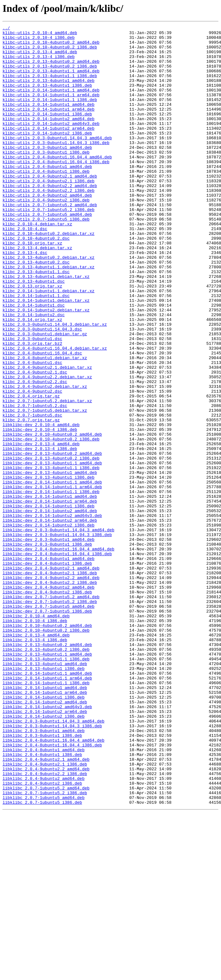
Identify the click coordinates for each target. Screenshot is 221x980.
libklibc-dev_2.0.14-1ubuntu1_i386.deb (49, 602)
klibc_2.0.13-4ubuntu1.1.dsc (36, 321)
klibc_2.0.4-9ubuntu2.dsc (32, 465)
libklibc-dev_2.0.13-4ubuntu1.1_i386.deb (51, 556)
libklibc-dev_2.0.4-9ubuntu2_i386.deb (47, 706)
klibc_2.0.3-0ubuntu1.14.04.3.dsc (42, 390)
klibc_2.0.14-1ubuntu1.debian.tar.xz (46, 356)
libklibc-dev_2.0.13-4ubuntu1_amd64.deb (50, 562)
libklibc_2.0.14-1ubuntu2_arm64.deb (45, 849)
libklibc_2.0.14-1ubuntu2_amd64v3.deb (47, 843)
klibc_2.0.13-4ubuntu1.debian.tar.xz (46, 327)
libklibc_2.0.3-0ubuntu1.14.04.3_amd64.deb (53, 860)
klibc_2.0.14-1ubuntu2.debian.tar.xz (46, 367)
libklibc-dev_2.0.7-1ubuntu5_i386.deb (47, 729)
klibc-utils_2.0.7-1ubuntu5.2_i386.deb (49, 247)
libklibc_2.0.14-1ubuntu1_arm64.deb (45, 826)
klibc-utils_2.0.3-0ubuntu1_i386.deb (46, 178)
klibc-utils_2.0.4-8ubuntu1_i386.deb (46, 201)
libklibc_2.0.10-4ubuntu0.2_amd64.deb (47, 746)
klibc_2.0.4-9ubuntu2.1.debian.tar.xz (47, 436)
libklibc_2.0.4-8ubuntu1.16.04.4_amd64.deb (53, 883)
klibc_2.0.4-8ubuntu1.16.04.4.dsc (42, 419)
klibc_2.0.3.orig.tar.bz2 (32, 407)
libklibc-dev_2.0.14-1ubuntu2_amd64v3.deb (52, 614)
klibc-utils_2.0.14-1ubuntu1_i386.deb (47, 132)
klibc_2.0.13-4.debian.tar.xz (37, 293)
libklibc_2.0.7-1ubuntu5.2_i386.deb (45, 947)
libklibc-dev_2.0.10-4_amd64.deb (41, 505)
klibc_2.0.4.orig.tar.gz (31, 470)
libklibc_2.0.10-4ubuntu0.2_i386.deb (46, 751)
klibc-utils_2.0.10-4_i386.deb (39, 40)
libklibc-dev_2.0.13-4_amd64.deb (41, 528)
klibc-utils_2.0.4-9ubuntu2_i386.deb (46, 235)
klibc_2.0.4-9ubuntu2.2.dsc (35, 453)
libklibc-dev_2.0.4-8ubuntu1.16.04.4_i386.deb (57, 660)
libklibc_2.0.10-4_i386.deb (35, 740)
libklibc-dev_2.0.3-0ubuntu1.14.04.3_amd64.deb (58, 631)
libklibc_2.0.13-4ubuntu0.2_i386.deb (46, 774)
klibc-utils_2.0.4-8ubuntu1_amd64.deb (47, 195)
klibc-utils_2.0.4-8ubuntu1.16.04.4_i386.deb (56, 189)
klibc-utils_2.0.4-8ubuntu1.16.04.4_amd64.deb (57, 184)
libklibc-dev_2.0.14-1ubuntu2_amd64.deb (50, 608)
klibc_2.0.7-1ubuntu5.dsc (32, 493)
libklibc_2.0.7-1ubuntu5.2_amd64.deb (46, 941)
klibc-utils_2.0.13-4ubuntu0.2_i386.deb (50, 75)
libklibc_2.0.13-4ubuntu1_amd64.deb (45, 792)
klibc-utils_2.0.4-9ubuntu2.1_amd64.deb (50, 207)
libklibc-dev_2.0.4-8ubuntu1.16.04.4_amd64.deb (58, 654)
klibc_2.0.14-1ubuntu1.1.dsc (36, 350)
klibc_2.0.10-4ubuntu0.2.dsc (36, 281)
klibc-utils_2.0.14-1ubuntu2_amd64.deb (49, 138)
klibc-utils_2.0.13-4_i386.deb (39, 63)
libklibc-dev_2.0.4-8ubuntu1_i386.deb (47, 671)
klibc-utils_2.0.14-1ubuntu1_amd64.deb (49, 120)
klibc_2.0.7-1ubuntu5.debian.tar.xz (45, 488)
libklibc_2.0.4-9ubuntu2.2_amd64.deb (46, 918)
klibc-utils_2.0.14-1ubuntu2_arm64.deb (49, 149)
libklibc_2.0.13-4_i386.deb (35, 763)
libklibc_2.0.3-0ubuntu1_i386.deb (42, 878)
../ (6, 29)
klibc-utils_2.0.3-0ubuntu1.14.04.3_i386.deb (56, 166)
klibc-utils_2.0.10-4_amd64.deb (40, 34)
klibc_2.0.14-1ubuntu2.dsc (34, 373)
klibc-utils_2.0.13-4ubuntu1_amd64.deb (49, 92)
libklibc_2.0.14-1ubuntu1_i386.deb (43, 832)
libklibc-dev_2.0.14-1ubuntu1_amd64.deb (50, 591)
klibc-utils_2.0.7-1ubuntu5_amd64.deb (47, 252)
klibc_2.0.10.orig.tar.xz (32, 287)
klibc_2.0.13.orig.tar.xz (32, 338)
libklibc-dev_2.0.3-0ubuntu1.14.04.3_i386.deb (57, 637)
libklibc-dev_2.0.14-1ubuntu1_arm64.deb (50, 597)
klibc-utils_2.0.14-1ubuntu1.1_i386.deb (50, 115)
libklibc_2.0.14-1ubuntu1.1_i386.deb (46, 815)
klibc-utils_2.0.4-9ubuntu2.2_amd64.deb (50, 218)
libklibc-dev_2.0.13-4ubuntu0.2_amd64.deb (52, 539)
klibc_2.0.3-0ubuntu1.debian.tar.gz (45, 396)
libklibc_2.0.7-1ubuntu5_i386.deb (42, 958)
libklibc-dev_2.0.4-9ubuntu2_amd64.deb (49, 700)
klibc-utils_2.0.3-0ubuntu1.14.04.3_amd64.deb (57, 161)
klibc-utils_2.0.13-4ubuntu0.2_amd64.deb (51, 69)
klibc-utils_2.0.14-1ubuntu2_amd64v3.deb (51, 143)
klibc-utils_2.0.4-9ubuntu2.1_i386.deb (49, 212)
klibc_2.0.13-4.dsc (25, 298)
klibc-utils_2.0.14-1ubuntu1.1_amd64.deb (51, 103)
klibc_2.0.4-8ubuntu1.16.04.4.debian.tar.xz (55, 413)
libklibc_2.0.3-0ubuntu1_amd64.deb (43, 872)
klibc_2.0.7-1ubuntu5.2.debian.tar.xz (47, 476)
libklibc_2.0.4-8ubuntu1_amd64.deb (43, 895)
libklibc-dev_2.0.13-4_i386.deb (40, 534)
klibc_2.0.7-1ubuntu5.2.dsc (35, 482)
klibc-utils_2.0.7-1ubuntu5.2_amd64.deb (50, 241)
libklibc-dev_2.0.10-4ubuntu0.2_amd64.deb (52, 516)
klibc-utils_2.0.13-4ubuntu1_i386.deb (47, 98)
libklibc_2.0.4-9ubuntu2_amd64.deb (43, 929)
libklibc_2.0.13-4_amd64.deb (36, 757)
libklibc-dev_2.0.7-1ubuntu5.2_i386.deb (50, 717)
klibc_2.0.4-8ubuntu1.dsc (32, 430)
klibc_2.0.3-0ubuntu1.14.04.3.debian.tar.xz (55, 384)
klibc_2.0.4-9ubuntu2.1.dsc (35, 442)
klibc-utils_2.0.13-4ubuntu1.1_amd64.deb (51, 80)
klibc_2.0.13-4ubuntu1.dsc (34, 333)
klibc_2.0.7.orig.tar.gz (31, 499)
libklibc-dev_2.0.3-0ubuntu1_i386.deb (47, 648)
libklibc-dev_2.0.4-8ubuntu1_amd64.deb (49, 665)
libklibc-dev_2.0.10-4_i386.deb (40, 511)
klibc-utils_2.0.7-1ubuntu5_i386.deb (46, 258)
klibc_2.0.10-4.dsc (25, 270)
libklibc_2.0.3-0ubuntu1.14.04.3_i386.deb (52, 866)
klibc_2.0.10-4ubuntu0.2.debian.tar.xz (49, 275)
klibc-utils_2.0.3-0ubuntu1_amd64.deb (47, 172)
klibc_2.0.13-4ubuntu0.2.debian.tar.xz (49, 304)
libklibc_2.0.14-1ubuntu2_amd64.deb (45, 838)
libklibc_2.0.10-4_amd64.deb (36, 734)
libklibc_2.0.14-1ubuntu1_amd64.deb (45, 820)
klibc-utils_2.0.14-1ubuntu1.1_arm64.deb (51, 109)
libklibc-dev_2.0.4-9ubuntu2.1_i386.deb (50, 683)
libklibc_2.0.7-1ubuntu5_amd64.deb (43, 952)
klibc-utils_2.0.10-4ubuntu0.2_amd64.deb (51, 46)
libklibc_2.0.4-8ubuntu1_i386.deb (42, 901)
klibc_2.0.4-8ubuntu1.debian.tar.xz (45, 425)
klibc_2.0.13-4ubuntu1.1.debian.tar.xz (49, 316)
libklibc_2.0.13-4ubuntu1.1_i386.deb (46, 786)
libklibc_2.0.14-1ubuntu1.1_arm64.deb (47, 809)
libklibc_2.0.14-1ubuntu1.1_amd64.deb (47, 803)
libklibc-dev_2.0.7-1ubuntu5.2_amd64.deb (51, 711)
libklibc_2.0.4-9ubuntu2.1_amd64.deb (46, 906)
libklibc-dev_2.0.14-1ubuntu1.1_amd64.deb (52, 574)
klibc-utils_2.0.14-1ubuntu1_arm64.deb (49, 126)
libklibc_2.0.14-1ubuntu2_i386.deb (43, 855)
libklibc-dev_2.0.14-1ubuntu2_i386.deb (49, 625)
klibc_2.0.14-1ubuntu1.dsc (34, 361)
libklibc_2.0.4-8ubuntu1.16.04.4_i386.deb (52, 889)
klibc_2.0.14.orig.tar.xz (32, 379)
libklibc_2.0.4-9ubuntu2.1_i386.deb (45, 912)
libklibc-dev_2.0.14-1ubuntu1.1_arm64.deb (52, 579)
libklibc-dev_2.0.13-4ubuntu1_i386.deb (49, 568)
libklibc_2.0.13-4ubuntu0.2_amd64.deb (47, 769)
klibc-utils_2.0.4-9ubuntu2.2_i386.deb (49, 224)
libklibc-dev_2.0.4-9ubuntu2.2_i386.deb (50, 694)
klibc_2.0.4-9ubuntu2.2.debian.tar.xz (47, 447)
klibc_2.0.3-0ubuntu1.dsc (32, 402)
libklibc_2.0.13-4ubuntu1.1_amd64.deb (47, 780)
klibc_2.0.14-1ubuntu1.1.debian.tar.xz (49, 344)
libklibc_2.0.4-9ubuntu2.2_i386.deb (45, 924)
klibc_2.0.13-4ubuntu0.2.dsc (36, 310)
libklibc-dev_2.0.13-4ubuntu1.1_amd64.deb (52, 551)
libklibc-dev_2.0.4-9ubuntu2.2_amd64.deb (51, 688)
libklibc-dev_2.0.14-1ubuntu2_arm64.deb (50, 620)
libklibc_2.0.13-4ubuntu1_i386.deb (43, 797)
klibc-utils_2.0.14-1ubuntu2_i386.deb (47, 155)
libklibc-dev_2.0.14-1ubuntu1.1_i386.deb (51, 585)
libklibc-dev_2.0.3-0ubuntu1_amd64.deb (49, 642)
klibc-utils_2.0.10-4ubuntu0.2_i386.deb (50, 52)
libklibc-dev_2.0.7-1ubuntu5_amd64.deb (49, 723)
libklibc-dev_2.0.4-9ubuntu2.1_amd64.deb (51, 677)
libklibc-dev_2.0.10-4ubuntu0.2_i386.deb (51, 522)
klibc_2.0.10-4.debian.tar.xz (37, 264)
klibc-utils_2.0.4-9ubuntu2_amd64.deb (47, 229)
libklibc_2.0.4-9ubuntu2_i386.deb (42, 935)
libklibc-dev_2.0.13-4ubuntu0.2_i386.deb (51, 545)
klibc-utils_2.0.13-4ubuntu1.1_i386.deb (50, 86)
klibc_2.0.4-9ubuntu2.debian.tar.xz (45, 459)
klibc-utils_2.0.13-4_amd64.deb (40, 57)
